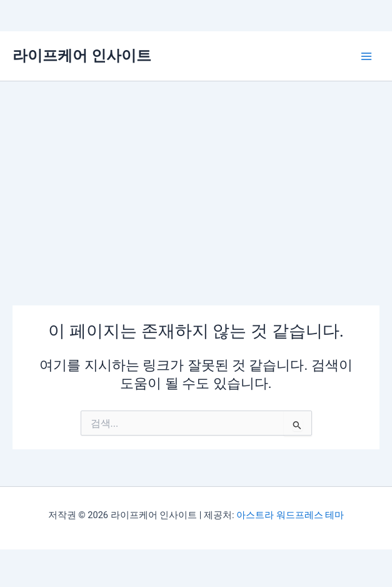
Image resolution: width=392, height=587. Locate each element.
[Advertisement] (196, 175)
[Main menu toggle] (366, 56)
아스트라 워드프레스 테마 (290, 515)
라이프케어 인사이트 (82, 56)
